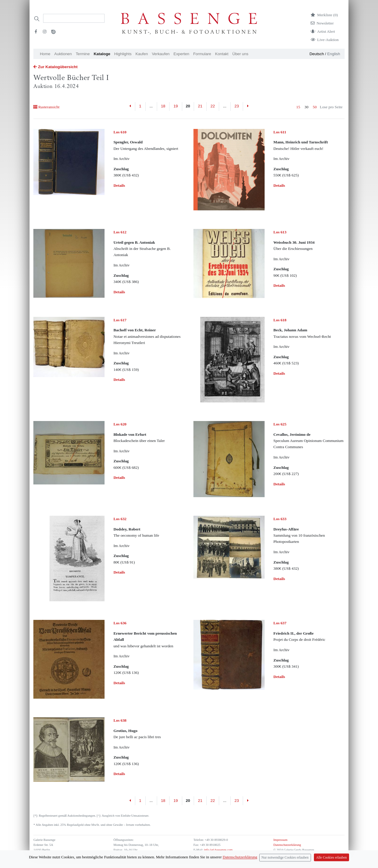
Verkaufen (161, 54)
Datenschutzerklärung (287, 845)
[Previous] (130, 107)
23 (237, 106)
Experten (181, 54)
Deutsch (317, 54)
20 (188, 106)
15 (298, 107)
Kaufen (142, 54)
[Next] (248, 107)
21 (200, 106)
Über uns (240, 54)
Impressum (280, 840)
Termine (83, 54)
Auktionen (63, 54)
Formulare (202, 54)
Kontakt (222, 54)
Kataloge (102, 54)
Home (45, 54)
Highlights (123, 54)
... (151, 106)
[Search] (74, 18)
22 (213, 106)
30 (306, 107)
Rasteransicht (46, 107)
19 (176, 106)
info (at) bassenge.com (218, 850)
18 (163, 106)
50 (315, 107)
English (334, 54)
